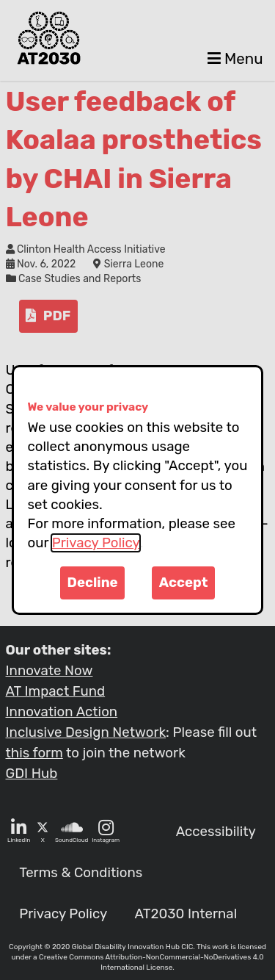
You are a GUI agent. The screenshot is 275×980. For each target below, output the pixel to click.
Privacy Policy (96, 543)
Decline (93, 583)
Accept (184, 583)
